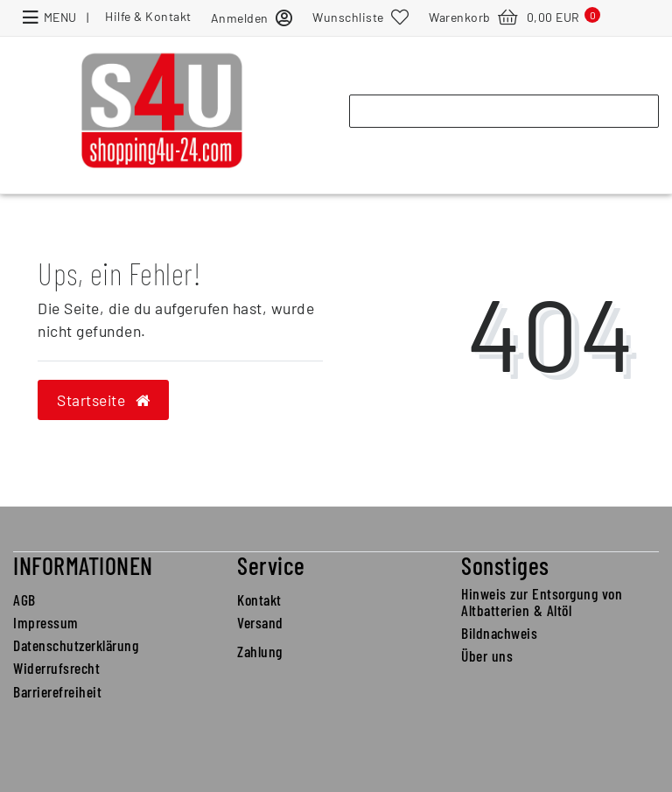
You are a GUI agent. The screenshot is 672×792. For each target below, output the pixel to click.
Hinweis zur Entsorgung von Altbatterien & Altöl (542, 602)
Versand (260, 622)
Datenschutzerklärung (76, 645)
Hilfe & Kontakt (148, 16)
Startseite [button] (103, 400)
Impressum (46, 622)
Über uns (487, 655)
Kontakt (259, 599)
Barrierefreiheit (57, 691)
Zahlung (260, 651)
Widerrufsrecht (56, 668)
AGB (24, 599)
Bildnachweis (499, 633)
